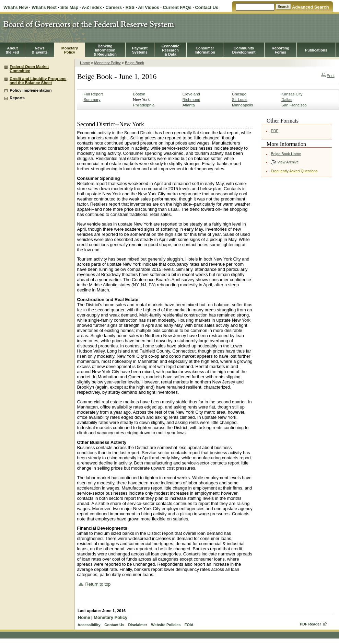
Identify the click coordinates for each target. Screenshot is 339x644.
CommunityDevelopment (244, 50)
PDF (274, 131)
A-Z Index (92, 7)
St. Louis (240, 100)
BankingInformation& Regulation (105, 50)
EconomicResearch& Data (170, 50)
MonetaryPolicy (70, 50)
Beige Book (135, 63)
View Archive (288, 162)
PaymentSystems (140, 50)
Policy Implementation (31, 90)
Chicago (239, 94)
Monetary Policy (107, 63)
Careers (114, 7)
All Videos (149, 7)
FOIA (189, 625)
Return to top (98, 584)
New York (142, 100)
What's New (16, 7)
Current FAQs (177, 7)
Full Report (93, 94)
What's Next (44, 7)
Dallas (287, 100)
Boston (139, 94)
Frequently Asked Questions (294, 171)
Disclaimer (137, 625)
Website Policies (166, 625)
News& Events (40, 50)
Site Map (69, 7)
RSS (130, 7)
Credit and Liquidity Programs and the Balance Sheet (38, 81)
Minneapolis (242, 105)
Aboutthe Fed (13, 50)
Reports (17, 98)
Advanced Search (310, 7)
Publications (316, 50)
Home (85, 63)
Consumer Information (205, 50)
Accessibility (89, 625)
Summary (92, 100)
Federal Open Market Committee (29, 69)
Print (328, 76)
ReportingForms (280, 50)
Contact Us (207, 7)
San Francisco (294, 105)
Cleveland (191, 94)
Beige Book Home (286, 154)
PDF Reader (311, 624)
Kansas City (292, 94)
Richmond (191, 100)
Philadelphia (144, 105)
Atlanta (189, 105)
